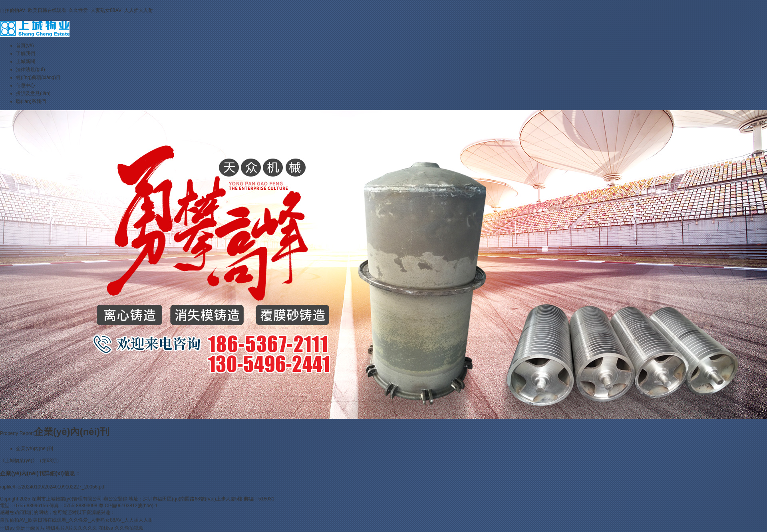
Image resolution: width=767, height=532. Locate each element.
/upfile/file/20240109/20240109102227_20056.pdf (53, 487)
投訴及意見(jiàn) (33, 93)
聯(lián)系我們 (31, 101)
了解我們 (26, 54)
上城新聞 (26, 62)
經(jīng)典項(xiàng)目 (38, 77)
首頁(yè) (25, 46)
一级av (7, 528)
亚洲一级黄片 (30, 528)
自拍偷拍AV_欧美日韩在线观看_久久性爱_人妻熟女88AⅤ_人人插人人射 (77, 10)
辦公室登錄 (115, 499)
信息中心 (26, 85)
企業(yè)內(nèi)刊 (35, 449)
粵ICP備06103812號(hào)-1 (128, 506)
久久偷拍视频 (129, 528)
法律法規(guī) (31, 69)
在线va (106, 528)
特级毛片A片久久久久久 (72, 528)
